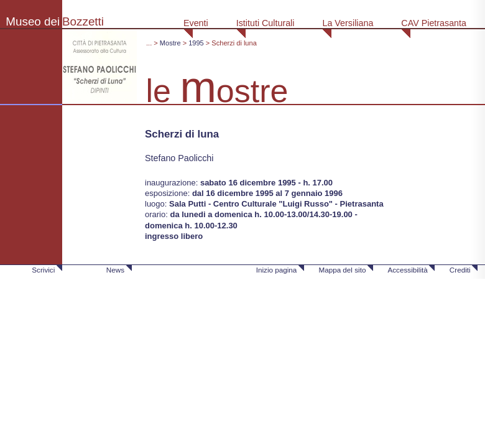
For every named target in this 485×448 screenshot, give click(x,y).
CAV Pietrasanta (434, 23)
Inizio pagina (277, 270)
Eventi (196, 23)
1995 (196, 43)
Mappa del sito (342, 270)
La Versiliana (348, 23)
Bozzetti (83, 21)
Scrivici (43, 270)
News (115, 270)
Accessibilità (407, 270)
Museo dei (33, 21)
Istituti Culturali (266, 23)
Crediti (460, 270)
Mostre (170, 43)
